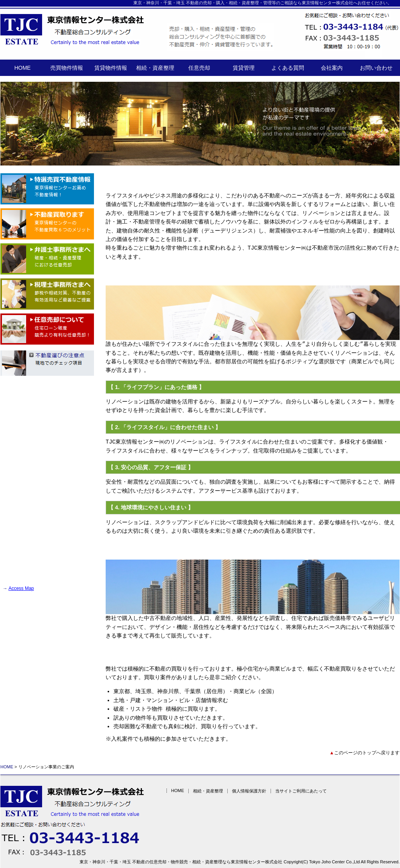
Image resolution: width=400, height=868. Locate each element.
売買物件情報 (67, 68)
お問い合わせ (376, 68)
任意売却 (199, 68)
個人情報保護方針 (246, 791)
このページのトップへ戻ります (367, 753)
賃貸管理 (244, 68)
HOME (23, 68)
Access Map (21, 588)
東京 (138, 3)
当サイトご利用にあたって (297, 791)
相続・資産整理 (155, 68)
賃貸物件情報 (111, 68)
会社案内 (332, 68)
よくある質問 (288, 68)
